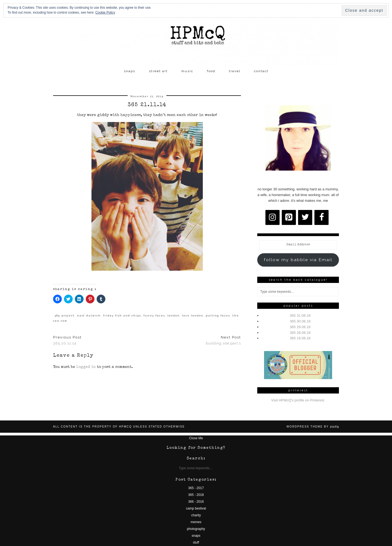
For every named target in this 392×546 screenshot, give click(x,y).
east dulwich (89, 315)
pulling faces (218, 315)
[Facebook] (321, 217)
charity (196, 515)
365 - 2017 (196, 488)
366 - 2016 (196, 502)
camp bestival (196, 508)
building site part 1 (223, 340)
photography (196, 529)
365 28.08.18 (300, 333)
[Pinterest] (289, 217)
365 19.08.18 (300, 338)
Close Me (196, 438)
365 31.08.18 (300, 315)
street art (158, 71)
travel (235, 71)
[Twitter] (305, 217)
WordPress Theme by (313, 427)
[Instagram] (272, 217)
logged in (86, 367)
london (174, 315)
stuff (196, 542)
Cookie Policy (105, 13)
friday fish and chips (122, 315)
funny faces (154, 315)
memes (196, 522)
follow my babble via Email (298, 260)
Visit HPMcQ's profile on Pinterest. (298, 400)
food (211, 71)
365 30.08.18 (300, 321)
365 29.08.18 (300, 327)
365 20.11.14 (67, 340)
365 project (65, 315)
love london (193, 315)
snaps (130, 71)
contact (261, 71)
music (187, 71)
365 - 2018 (196, 495)
